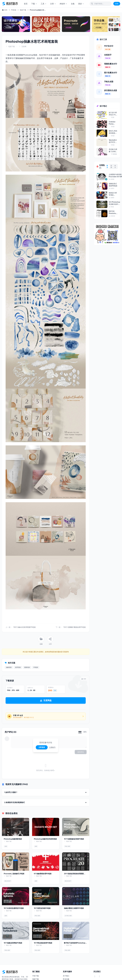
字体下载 (36, 976)
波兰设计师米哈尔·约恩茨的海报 (113, 114)
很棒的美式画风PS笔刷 (113, 185)
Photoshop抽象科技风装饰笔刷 (45, 839)
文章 (53, 4)
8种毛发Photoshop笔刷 (113, 212)
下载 (34, 4)
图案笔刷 (27, 667)
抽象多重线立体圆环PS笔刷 (74, 908)
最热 (85, 732)
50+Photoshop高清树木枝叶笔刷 (114, 203)
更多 (81, 4)
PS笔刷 (36, 667)
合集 (73, 4)
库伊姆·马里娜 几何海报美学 (113, 150)
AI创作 (63, 4)
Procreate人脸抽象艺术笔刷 (14, 874)
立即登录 (42, 747)
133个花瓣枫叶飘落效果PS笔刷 (75, 627)
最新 (80, 732)
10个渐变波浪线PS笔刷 (42, 908)
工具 (44, 4)
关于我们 (66, 976)
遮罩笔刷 (18, 667)
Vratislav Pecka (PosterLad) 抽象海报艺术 (113, 123)
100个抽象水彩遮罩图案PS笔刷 (25, 627)
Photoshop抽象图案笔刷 (13, 839)
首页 (26, 4)
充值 (55, 690)
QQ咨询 (66, 652)
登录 (117, 4)
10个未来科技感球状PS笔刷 (14, 908)
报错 (84, 679)
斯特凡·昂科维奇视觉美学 (113, 132)
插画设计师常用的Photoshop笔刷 (113, 194)
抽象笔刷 (9, 667)
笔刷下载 (23, 10)
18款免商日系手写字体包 (113, 141)
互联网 (24, 46)
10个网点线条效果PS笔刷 (43, 943)
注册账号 (52, 747)
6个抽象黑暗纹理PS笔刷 (43, 874)
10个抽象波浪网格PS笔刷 (13, 943)
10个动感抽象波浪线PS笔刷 (74, 839)
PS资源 (14, 10)
